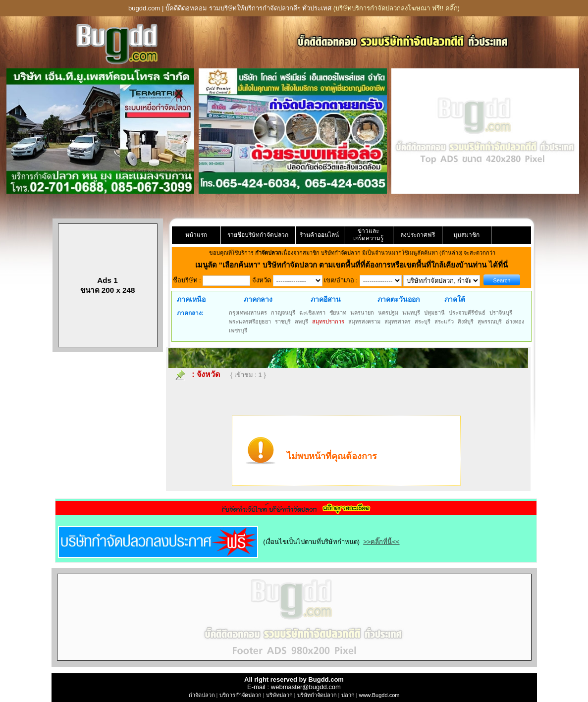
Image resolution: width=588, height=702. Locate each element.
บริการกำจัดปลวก (241, 695)
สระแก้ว (444, 322)
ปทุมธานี (434, 313)
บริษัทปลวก (279, 695)
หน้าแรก (196, 235)
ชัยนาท (338, 313)
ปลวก (348, 695)
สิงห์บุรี (466, 322)
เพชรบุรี (238, 330)
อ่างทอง (515, 322)
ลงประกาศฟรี (418, 235)
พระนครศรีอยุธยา (250, 322)
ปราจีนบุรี (501, 313)
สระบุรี (423, 322)
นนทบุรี (411, 313)
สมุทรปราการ (328, 322)
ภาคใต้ (455, 299)
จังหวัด (208, 374)
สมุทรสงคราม (364, 322)
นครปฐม (388, 313)
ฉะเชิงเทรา (312, 313)
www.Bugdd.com (379, 695)
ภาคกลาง (258, 299)
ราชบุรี (283, 322)
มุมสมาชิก (466, 235)
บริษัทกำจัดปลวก (317, 695)
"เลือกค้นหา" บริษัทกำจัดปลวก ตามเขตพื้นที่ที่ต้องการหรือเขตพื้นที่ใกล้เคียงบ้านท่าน (354, 265)
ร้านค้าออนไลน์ (319, 235)
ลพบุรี (301, 322)
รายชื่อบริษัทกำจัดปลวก (258, 235)
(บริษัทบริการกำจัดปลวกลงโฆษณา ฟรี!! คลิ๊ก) (397, 8)
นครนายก (362, 313)
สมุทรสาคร (398, 322)
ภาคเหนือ (191, 299)
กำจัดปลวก (202, 695)
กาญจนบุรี (283, 313)
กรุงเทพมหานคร (248, 313)
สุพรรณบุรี (490, 322)
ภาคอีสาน (326, 299)
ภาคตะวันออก (399, 299)
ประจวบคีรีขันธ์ (467, 313)
